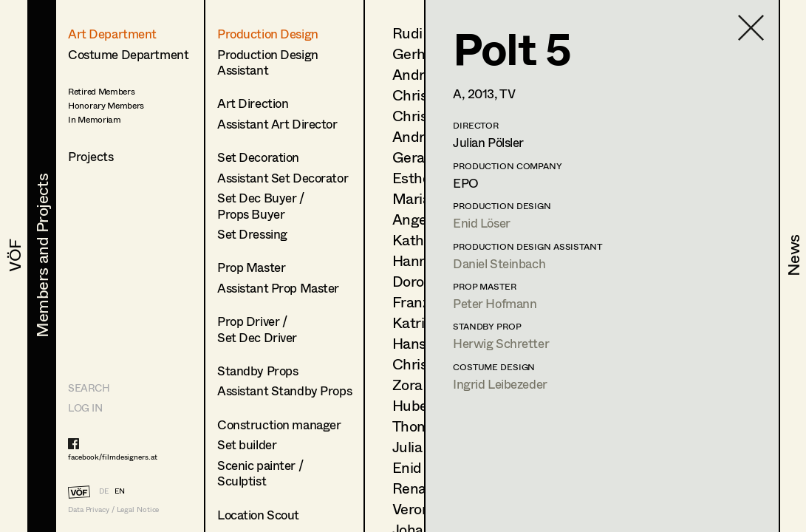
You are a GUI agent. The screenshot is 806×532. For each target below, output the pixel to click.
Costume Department (128, 54)
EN (120, 491)
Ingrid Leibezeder (500, 384)
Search (89, 388)
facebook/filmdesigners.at (113, 457)
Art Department (112, 34)
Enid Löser (482, 223)
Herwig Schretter (501, 343)
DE (104, 491)
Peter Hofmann (495, 303)
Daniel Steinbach (499, 263)
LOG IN (85, 407)
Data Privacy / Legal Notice (113, 509)
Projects (91, 156)
